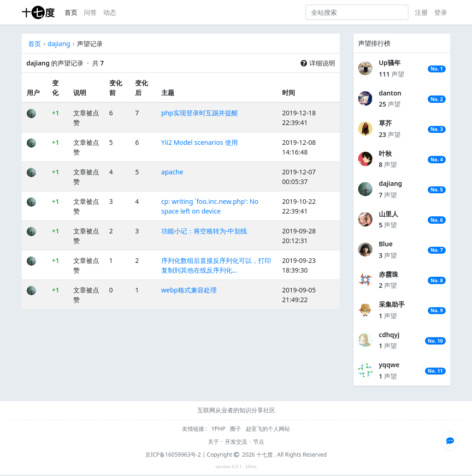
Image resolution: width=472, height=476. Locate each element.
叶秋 (385, 153)
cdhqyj (389, 335)
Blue (386, 244)
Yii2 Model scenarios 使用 (200, 142)
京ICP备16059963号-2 (173, 455)
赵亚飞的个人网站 (268, 429)
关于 (213, 442)
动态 (110, 12)
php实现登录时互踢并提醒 (200, 113)
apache (172, 172)
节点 (259, 442)
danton (390, 93)
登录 (441, 12)
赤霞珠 (389, 274)
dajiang (59, 44)
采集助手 (392, 304)
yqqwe (389, 365)
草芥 (385, 123)
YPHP (219, 429)
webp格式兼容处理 (189, 290)
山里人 (389, 214)
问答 (90, 12)
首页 (71, 12)
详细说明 (317, 63)
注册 (421, 12)
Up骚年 (390, 62)
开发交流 (236, 442)
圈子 (236, 429)
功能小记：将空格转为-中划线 (204, 231)
